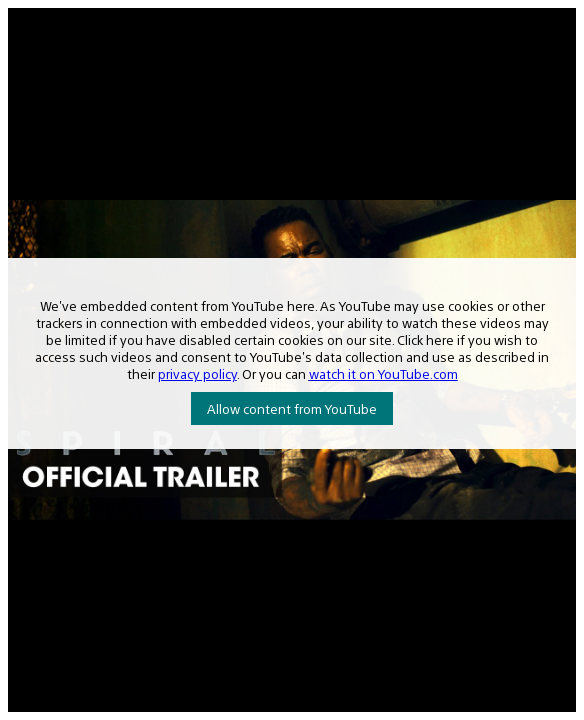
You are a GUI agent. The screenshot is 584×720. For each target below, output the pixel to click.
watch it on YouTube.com (383, 373)
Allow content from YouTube (292, 408)
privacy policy (197, 373)
